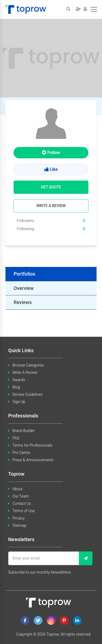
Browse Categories (28, 365)
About (18, 489)
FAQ (16, 438)
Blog (16, 387)
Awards (19, 380)
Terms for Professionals (33, 445)
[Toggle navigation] (94, 9)
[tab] (51, 274)
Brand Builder (24, 431)
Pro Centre (21, 453)
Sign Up (19, 402)
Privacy (18, 518)
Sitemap (19, 525)
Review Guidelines (28, 394)
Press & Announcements (33, 460)
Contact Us (22, 504)
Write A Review (25, 372)
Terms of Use (24, 511)
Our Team (21, 496)
